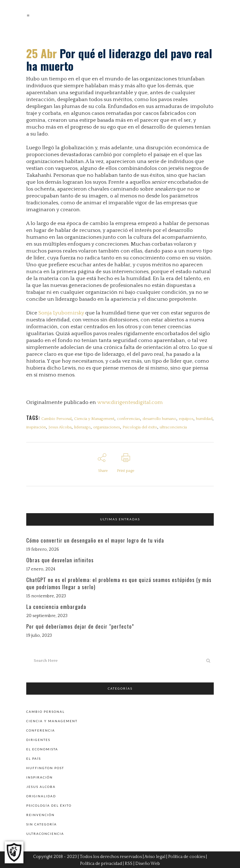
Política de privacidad (101, 863)
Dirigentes (38, 739)
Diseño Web (148, 863)
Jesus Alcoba (60, 427)
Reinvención (40, 814)
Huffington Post (45, 767)
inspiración (36, 427)
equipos (186, 419)
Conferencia (41, 730)
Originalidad (41, 795)
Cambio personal (45, 711)
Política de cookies (187, 856)
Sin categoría (42, 824)
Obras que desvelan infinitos (60, 560)
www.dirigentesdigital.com (130, 402)
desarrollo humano (159, 419)
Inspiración (40, 777)
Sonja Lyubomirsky (61, 313)
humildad (204, 419)
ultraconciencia (173, 427)
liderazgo (82, 427)
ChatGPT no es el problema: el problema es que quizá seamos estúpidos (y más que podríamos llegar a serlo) (119, 583)
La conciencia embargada (56, 606)
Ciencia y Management (94, 419)
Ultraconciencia (45, 833)
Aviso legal (155, 856)
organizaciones (107, 427)
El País (34, 758)
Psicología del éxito (140, 427)
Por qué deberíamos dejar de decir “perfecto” (80, 626)
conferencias (128, 419)
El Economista (42, 748)
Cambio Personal (56, 419)
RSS (129, 863)
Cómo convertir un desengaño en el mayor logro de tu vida (95, 540)
